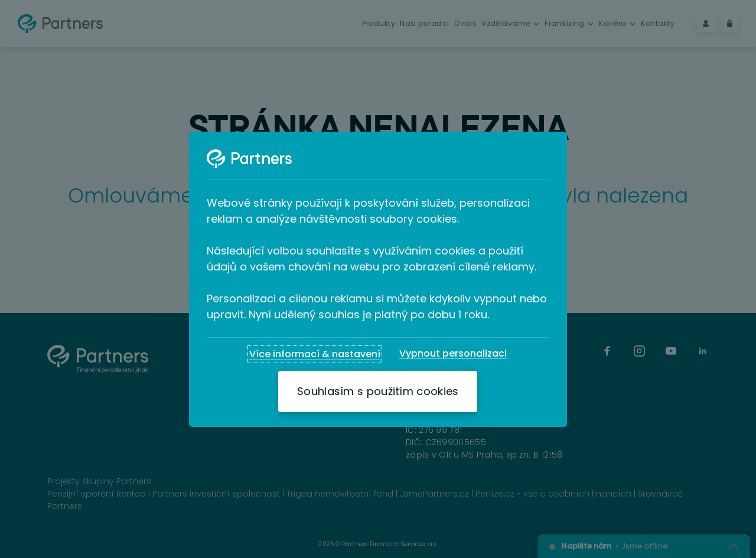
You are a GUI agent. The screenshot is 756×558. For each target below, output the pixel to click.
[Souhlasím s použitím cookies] (378, 391)
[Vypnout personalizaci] (453, 354)
